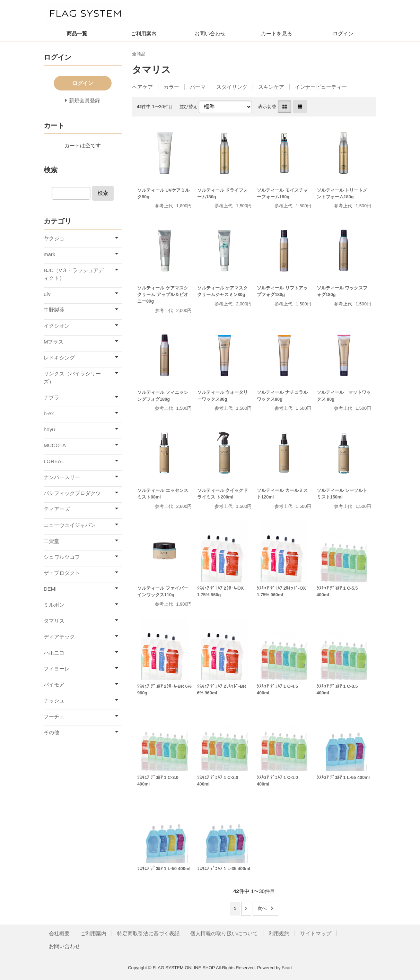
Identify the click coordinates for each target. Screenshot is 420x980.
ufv (47, 294)
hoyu (49, 429)
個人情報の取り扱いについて (224, 933)
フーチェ (54, 716)
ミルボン (54, 605)
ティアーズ (57, 509)
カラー (171, 87)
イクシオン (57, 326)
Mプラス (54, 342)
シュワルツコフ (62, 557)
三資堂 (51, 541)
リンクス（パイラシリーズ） (72, 378)
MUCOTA (55, 445)
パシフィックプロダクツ (72, 493)
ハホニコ (54, 653)
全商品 (139, 54)
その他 (51, 732)
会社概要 (59, 933)
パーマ (198, 87)
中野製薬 (54, 310)
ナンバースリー (62, 477)
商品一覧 (77, 33)
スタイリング (232, 87)
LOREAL (54, 461)
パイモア (54, 684)
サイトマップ (316, 933)
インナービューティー (321, 87)
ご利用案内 (144, 33)
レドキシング (59, 358)
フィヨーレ (57, 669)
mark (49, 254)
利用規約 (279, 933)
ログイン (343, 33)
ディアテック (59, 637)
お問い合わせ (210, 33)
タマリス (54, 621)
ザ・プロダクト (62, 573)
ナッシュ (54, 700)
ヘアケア (142, 87)
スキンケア (271, 87)
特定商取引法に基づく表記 (148, 933)
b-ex (49, 413)
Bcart (287, 968)
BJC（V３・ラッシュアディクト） (74, 274)
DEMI (50, 589)
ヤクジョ (54, 238)
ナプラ (51, 397)
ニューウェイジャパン (70, 525)
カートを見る (277, 33)
